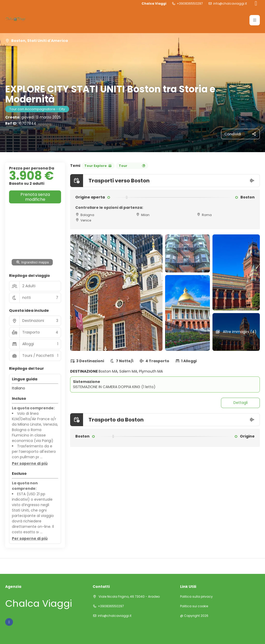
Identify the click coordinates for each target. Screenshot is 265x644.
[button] (30, 464)
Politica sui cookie (194, 606)
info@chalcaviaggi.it (230, 4)
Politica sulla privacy (196, 597)
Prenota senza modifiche (35, 197)
